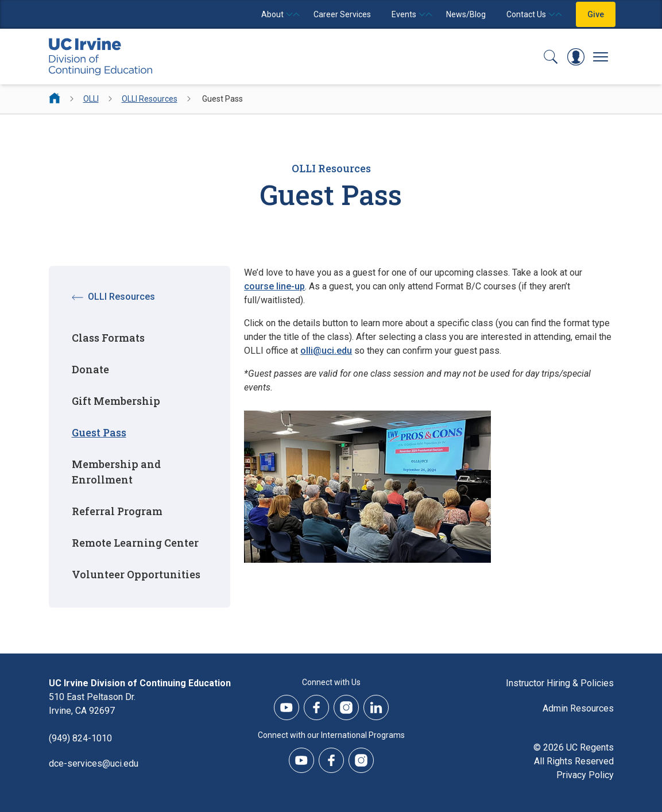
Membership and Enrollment (116, 472)
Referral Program (117, 511)
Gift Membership (116, 401)
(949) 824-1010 (80, 738)
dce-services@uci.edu (94, 763)
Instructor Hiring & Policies (560, 683)
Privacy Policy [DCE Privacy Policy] (585, 775)
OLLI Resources (150, 99)
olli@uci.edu (326, 351)
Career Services (342, 14)
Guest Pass (99, 432)
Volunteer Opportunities (136, 574)
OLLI (91, 99)
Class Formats (108, 338)
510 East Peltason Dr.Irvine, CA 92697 (92, 704)
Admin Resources (578, 708)
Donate (90, 369)
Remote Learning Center (135, 543)
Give (596, 14)
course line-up (274, 286)
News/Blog (466, 14)
